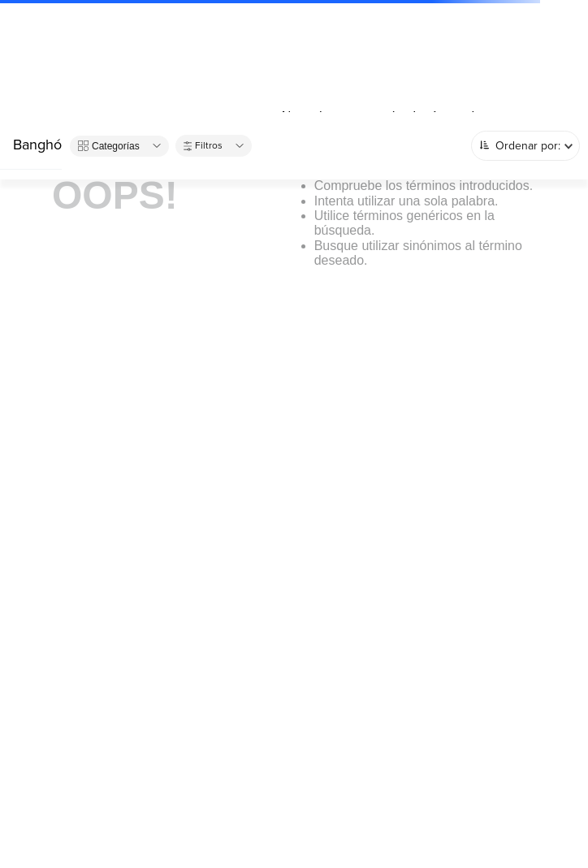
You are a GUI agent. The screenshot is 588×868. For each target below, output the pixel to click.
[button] (119, 146)
